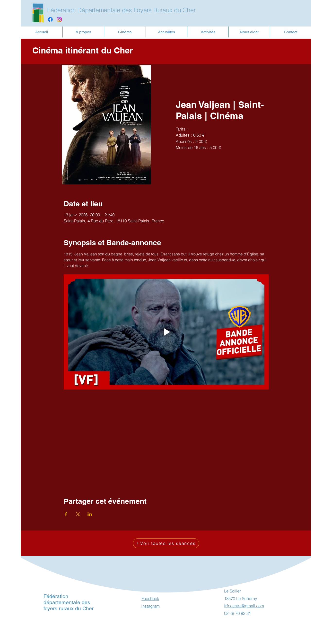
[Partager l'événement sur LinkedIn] (90, 514)
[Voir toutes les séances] (166, 543)
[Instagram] (59, 19)
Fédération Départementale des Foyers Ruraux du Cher (121, 10)
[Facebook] (50, 19)
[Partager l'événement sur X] (78, 514)
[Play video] (166, 332)
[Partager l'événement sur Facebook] (66, 514)
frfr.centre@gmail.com (244, 606)
